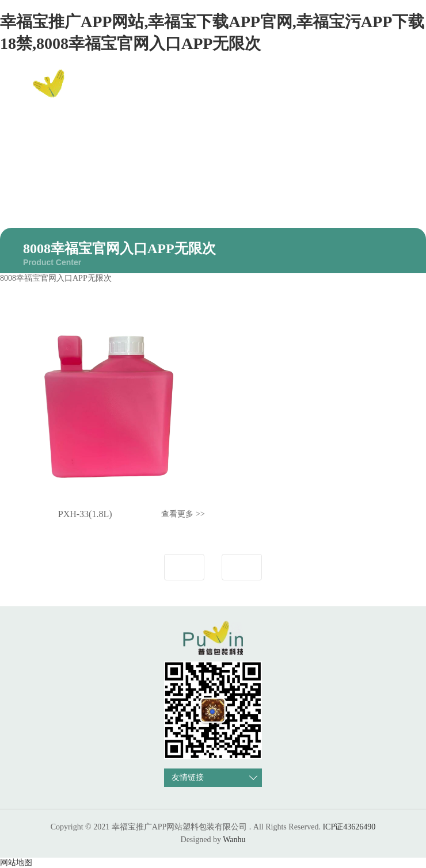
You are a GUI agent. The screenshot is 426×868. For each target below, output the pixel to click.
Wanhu (234, 840)
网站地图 (16, 863)
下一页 (242, 567)
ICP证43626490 (349, 827)
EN (400, 91)
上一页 (184, 567)
